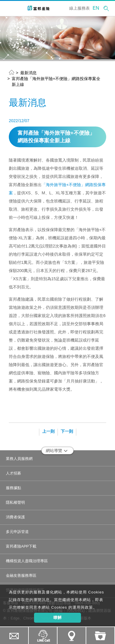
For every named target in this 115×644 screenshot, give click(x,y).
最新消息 (28, 73)
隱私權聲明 (15, 502)
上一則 (48, 431)
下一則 (67, 431)
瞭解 (58, 617)
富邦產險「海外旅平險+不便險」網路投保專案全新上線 (56, 82)
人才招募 (13, 473)
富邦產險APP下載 (21, 546)
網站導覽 (57, 451)
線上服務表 (80, 8)
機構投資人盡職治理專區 (27, 561)
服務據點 (13, 488)
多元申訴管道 (17, 532)
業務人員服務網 (19, 459)
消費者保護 (15, 517)
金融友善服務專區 (21, 575)
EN (96, 8)
